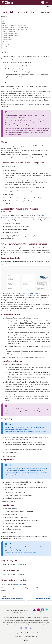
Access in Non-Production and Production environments (16, 27)
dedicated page (21, 565)
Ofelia (23, 633)
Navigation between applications (10, 48)
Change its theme (8, 42)
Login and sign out (7, 44)
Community (15, 633)
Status (4, 23)
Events (29, 633)
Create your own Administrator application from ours (15, 29)
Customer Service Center (29, 553)
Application (5, 19)
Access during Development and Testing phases (14, 25)
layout (15, 482)
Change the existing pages (10, 34)
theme (15, 509)
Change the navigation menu (10, 36)
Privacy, (30, 636)
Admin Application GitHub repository (29, 293)
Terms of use (37, 633)
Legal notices (34, 636)
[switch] (47, 2)
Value (4, 21)
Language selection (7, 46)
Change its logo (7, 38)
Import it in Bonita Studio (9, 31)
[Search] (43, 2)
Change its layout (8, 40)
